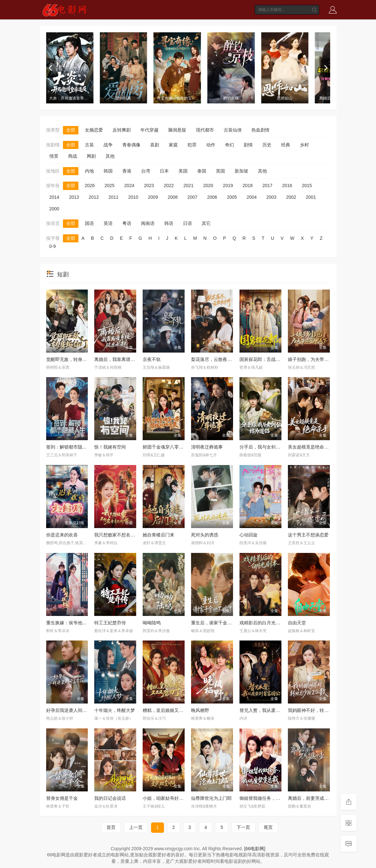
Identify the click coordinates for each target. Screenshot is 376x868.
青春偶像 (131, 145)
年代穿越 (149, 130)
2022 (169, 185)
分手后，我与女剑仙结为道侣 (269, 447)
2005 (232, 197)
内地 (89, 171)
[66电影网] (255, 849)
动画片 (223, 27)
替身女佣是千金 (62, 798)
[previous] (51, 68)
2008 (173, 197)
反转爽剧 (122, 130)
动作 (211, 145)
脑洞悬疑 (177, 130)
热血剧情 (260, 130)
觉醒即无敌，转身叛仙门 (71, 359)
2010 (133, 197)
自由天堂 (297, 623)
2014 (54, 197)
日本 (164, 171)
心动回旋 (249, 535)
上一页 (136, 827)
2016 (287, 185)
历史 (267, 145)
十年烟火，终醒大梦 (115, 710)
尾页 (268, 827)
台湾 (146, 171)
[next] (325, 68)
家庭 (173, 145)
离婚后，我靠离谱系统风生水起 (126, 359)
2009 (153, 197)
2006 (212, 197)
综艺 (175, 27)
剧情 (248, 145)
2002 (291, 197)
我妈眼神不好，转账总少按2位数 (321, 710)
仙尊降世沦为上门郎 (211, 798)
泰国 (202, 171)
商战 (73, 156)
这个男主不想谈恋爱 (308, 535)
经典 (286, 145)
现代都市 (205, 130)
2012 (94, 197)
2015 (307, 185)
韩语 (169, 223)
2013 (74, 197)
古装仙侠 (233, 130)
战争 (108, 145)
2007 (193, 197)
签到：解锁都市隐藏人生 (71, 447)
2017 (267, 185)
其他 (110, 156)
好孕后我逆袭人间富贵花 (71, 710)
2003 (271, 197)
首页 (103, 27)
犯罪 (192, 145)
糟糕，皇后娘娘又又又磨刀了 (172, 710)
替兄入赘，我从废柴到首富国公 (271, 710)
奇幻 (229, 145)
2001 (311, 197)
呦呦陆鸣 (152, 623)
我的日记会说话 (110, 798)
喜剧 (155, 145)
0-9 (53, 246)
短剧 (248, 27)
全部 (71, 130)
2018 (248, 185)
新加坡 (241, 171)
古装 (89, 145)
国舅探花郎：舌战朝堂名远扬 (269, 359)
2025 (110, 185)
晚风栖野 (200, 710)
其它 (206, 223)
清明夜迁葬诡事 (207, 447)
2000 (54, 209)
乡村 (304, 145)
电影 (125, 27)
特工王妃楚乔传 (110, 623)
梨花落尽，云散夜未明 (214, 359)
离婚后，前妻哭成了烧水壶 (315, 798)
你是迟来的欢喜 (62, 535)
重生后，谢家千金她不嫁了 (218, 623)
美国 (183, 171)
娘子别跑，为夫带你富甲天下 (317, 359)
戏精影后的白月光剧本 (262, 623)
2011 (113, 197)
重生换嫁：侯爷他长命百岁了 (76, 623)
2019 (228, 185)
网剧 (91, 156)
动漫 (198, 27)
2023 (149, 185)
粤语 (127, 223)
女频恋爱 (94, 130)
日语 (188, 223)
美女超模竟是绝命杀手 (310, 447)
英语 (108, 223)
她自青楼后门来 (158, 535)
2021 (188, 185)
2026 (90, 185)
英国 (220, 171)
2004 (252, 197)
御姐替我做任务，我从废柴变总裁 (273, 798)
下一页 (243, 827)
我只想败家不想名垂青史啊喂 (124, 535)
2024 (129, 185)
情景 (54, 156)
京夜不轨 (152, 359)
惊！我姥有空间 (110, 447)
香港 (127, 171)
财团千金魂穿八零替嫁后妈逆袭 (174, 447)
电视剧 (150, 27)
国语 (89, 223)
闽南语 (148, 223)
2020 (208, 185)
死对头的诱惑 (205, 535)
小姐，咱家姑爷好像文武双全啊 (174, 798)
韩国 (108, 171)
